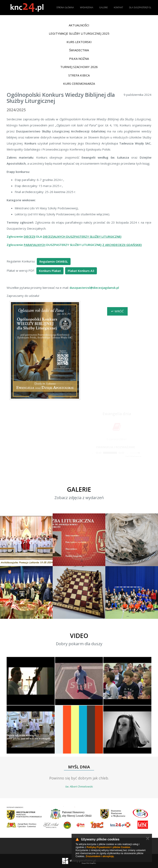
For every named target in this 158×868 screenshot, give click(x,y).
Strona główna (65, 7)
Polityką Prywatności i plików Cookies (108, 847)
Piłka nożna (79, 59)
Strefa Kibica (79, 75)
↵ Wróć (117, 311)
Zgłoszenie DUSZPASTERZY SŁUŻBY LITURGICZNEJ (74, 245)
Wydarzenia (87, 7)
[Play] (93, 453)
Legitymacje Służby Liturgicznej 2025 (79, 33)
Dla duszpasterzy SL (140, 7)
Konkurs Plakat (50, 271)
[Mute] (127, 453)
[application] (116, 453)
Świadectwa (79, 50)
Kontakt (118, 7)
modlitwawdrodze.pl (133, 456)
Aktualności (79, 25)
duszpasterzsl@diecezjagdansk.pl (94, 288)
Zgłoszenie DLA (64, 236)
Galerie (104, 7)
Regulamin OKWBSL (54, 261)
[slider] (110, 453)
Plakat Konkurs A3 (81, 271)
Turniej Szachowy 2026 (79, 67)
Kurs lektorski (79, 42)
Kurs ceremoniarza (79, 84)
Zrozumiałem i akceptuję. (100, 856)
